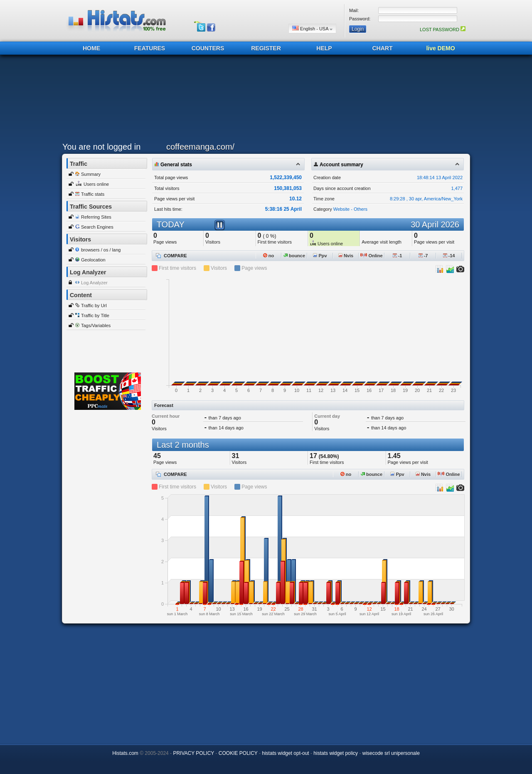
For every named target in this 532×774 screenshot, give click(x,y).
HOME (91, 48)
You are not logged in (101, 147)
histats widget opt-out (285, 753)
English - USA (312, 28)
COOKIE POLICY (238, 753)
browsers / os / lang (101, 250)
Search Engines (97, 227)
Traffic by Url (94, 306)
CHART (383, 48)
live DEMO (440, 48)
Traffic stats (93, 194)
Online (371, 256)
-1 (398, 256)
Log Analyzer (94, 283)
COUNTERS (208, 48)
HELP (324, 48)
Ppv (320, 256)
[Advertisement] (264, 101)
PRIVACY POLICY (193, 753)
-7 (423, 256)
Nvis (346, 256)
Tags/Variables (96, 325)
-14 (449, 256)
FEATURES (150, 48)
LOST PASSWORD (443, 30)
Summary (91, 174)
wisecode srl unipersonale (391, 753)
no (269, 256)
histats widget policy (336, 753)
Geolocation (93, 260)
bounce (294, 256)
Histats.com (125, 753)
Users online (96, 184)
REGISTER (266, 48)
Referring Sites (96, 217)
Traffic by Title (95, 316)
